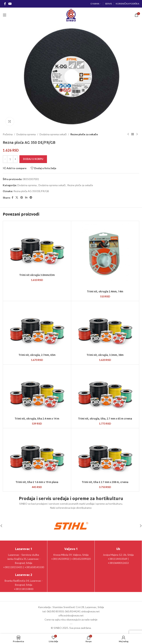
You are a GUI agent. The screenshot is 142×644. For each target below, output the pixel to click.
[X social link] (17, 198)
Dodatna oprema (26, 134)
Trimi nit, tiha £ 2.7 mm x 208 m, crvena (105, 482)
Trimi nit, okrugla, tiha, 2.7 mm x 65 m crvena (105, 419)
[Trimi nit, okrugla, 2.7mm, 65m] (37, 327)
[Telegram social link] (31, 198)
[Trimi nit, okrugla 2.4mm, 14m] (105, 255)
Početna (8, 134)
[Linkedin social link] (26, 198)
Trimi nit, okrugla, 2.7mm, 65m (37, 355)
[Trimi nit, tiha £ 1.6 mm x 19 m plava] (37, 454)
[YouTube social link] (10, 4)
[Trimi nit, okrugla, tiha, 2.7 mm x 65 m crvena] (105, 390)
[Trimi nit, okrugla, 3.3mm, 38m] (105, 327)
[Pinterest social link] (22, 198)
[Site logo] (71, 15)
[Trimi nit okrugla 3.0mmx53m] (37, 247)
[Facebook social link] (5, 4)
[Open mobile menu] (5, 15)
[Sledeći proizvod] (137, 134)
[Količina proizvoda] (10, 159)
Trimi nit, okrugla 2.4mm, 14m (105, 291)
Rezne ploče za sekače (84, 134)
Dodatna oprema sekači (53, 134)
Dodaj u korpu (33, 159)
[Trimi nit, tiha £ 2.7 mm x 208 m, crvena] (105, 454)
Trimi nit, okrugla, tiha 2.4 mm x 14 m (37, 419)
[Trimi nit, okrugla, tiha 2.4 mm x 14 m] (37, 390)
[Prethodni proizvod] (128, 134)
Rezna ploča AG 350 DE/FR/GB (31, 191)
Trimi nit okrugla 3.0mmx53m (37, 275)
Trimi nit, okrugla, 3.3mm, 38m (105, 355)
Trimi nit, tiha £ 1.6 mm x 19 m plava (37, 482)
